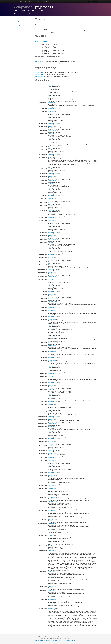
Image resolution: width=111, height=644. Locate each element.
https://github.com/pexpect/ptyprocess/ (33, 14)
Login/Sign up (46, 1)
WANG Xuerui (51, 198)
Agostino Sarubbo (52, 319)
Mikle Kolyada (51, 280)
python (41, 64)
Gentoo (37, 640)
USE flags (23, 21)
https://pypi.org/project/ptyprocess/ (50, 14)
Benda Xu (50, 157)
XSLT (56, 640)
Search (40, 1)
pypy (41, 62)
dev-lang (37, 62)
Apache (47, 640)
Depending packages (23, 25)
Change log (23, 27)
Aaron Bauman (51, 427)
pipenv (43, 74)
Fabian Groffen (51, 88)
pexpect (43, 72)
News (21, 1)
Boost (59, 640)
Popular (31, 1)
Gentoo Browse (92, 1)
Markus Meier (51, 519)
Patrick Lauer (51, 546)
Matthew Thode (51, 475)
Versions (23, 19)
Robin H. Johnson (52, 531)
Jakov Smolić (51, 213)
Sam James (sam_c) (53, 302)
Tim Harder (51, 528)
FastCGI (52, 640)
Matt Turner (51, 369)
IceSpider (73, 640)
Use (35, 1)
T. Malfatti (50, 540)
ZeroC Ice (63, 640)
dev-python (23, 7)
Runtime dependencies (23, 23)
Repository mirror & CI (53, 85)
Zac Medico (51, 535)
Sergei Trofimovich (52, 311)
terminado (43, 77)
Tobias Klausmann (52, 489)
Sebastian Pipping (52, 397)
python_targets (42, 41)
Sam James (51, 119)
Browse (26, 1)
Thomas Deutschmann (53, 502)
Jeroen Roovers (52, 582)
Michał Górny (51, 111)
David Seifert (51, 184)
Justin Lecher (51, 550)
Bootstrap (68, 640)
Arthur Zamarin (51, 97)
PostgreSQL (42, 640)
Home (16, 1)
